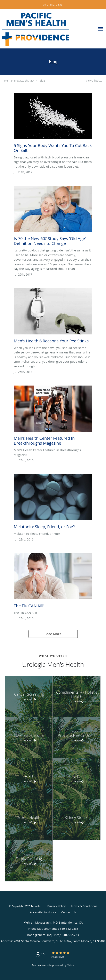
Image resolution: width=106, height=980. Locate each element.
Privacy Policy (56, 906)
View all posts (94, 81)
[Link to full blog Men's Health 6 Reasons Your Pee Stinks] (53, 317)
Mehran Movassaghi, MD (19, 81)
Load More (53, 634)
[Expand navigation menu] (101, 29)
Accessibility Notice (43, 912)
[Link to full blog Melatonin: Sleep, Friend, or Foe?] (53, 503)
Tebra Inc (36, 906)
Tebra (71, 965)
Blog (42, 81)
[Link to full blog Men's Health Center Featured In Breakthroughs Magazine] (53, 417)
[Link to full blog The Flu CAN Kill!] (53, 582)
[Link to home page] (48, 29)
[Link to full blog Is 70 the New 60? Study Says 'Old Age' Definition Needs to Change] (53, 217)
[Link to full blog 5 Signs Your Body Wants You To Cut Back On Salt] (53, 124)
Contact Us (69, 912)
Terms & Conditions (84, 906)
